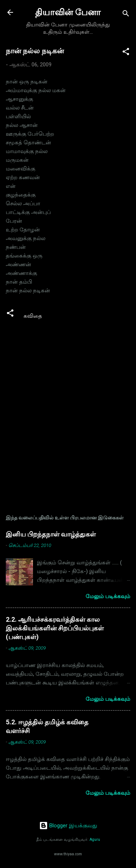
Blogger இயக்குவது (68, 826)
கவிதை (33, 316)
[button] (126, 53)
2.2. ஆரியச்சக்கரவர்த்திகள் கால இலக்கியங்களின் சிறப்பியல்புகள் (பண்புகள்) (55, 628)
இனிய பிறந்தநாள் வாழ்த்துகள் (51, 534)
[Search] (126, 15)
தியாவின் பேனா (68, 12)
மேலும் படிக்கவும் (108, 596)
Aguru (95, 840)
